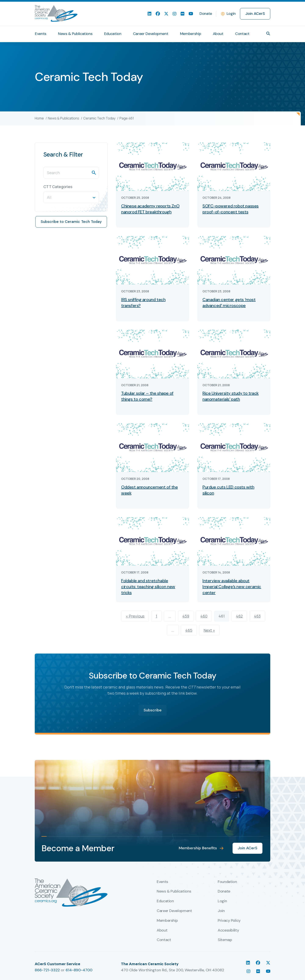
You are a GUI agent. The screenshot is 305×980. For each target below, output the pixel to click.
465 (189, 630)
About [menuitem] (218, 34)
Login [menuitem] (222, 901)
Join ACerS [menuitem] (255, 14)
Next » (209, 630)
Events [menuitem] (41, 34)
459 (186, 616)
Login (231, 14)
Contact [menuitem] (242, 34)
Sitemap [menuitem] (225, 940)
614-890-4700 (79, 970)
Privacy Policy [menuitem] (229, 921)
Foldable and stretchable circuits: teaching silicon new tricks (148, 587)
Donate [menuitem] (206, 14)
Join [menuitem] (221, 911)
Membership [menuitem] (191, 34)
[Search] (71, 173)
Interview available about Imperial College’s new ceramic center (232, 587)
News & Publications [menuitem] (75, 34)
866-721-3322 (47, 970)
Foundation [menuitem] (227, 882)
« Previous (135, 616)
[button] (268, 33)
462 (239, 616)
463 (257, 616)
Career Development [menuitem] (151, 34)
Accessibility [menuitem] (228, 930)
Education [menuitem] (113, 34)
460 (204, 616)
